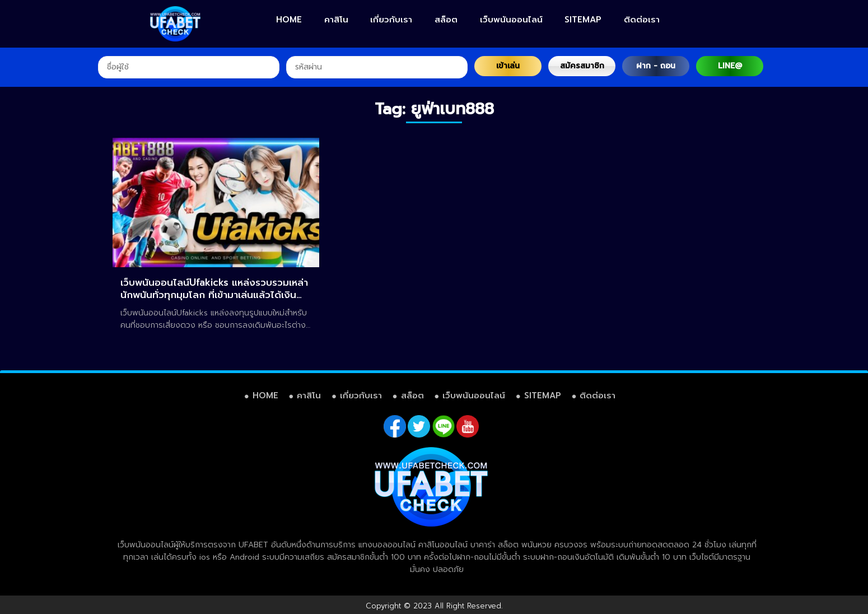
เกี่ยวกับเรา (391, 20)
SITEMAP (583, 20)
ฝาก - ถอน (656, 66)
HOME (289, 20)
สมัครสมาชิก (582, 66)
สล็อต (446, 20)
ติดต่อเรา (642, 20)
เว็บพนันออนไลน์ (511, 20)
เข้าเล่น (508, 66)
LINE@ (730, 66)
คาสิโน (336, 20)
